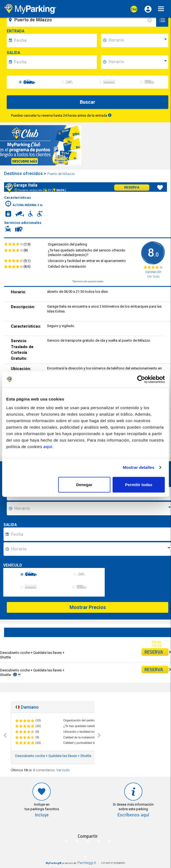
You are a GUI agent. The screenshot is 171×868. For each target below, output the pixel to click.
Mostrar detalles (139, 467)
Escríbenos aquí (133, 815)
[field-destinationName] (82, 20)
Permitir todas (139, 484)
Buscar (88, 102)
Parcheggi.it (87, 863)
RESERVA (157, 652)
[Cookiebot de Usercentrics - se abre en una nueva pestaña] (141, 379)
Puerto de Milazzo (61, 174)
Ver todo (63, 770)
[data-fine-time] (138, 62)
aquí (48, 446)
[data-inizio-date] (55, 41)
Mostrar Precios (88, 607)
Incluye (42, 815)
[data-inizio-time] (138, 41)
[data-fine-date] (55, 62)
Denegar (84, 484)
